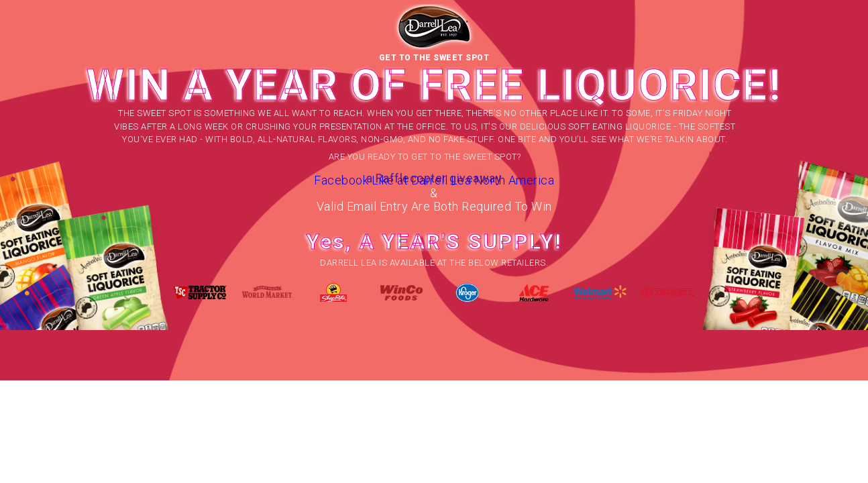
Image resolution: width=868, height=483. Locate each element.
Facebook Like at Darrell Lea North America (434, 180)
